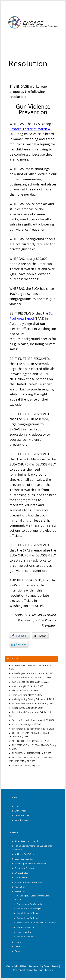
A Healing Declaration (23, 673)
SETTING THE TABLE (22, 741)
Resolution (20, 887)
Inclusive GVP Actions (23, 703)
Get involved (21, 877)
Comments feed (23, 815)
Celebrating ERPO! (21, 686)
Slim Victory (18, 691)
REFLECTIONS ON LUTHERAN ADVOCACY (32, 745)
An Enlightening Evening (24, 699)
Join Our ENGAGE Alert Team (29, 882)
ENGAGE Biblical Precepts (29, 909)
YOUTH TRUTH (20, 765)
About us (19, 946)
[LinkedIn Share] (19, 644)
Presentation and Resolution (26, 729)
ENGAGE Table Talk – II (27, 937)
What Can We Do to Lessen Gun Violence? (36, 923)
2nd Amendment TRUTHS (25, 678)
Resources (20, 891)
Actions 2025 (19, 708)
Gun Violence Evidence (28, 913)
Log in (18, 806)
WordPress (51, 966)
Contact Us (20, 951)
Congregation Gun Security (29, 904)
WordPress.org (22, 820)
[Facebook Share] (20, 636)
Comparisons (19, 724)
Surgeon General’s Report (25, 720)
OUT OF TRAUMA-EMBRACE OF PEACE (31, 733)
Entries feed (21, 811)
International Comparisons (26, 712)
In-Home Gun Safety (24, 854)
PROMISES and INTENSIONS (25, 753)
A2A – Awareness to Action (28, 841)
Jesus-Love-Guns (25, 932)
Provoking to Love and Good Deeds (31, 863)
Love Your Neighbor (24, 859)
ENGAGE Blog (21, 873)
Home (18, 942)
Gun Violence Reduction (24, 682)
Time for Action (20, 695)
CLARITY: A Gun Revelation (25, 665)
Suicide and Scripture (25, 868)
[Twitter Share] (40, 636)
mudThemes (45, 970)
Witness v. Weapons (26, 927)
